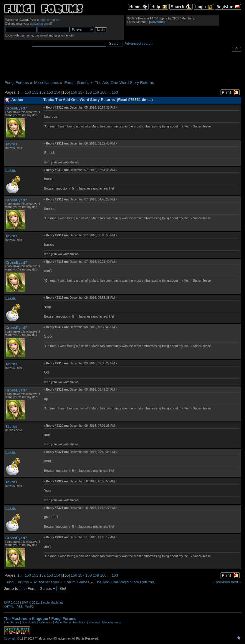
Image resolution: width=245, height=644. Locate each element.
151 (35, 92)
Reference (45, 622)
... (22, 92)
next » (236, 582)
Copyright (10, 639)
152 (43, 92)
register (55, 20)
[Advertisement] (122, 66)
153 (50, 92)
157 (81, 92)
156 (74, 92)
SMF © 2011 (30, 603)
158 (88, 92)
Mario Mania (63, 622)
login (43, 20)
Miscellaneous (111, 622)
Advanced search (139, 44)
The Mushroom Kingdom (26, 619)
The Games (11, 622)
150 (28, 92)
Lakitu (11, 171)
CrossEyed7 (16, 108)
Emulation (80, 622)
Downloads (29, 622)
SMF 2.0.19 (12, 603)
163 (115, 92)
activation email (40, 24)
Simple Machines (52, 603)
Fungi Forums (64, 619)
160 (103, 92)
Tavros (11, 144)
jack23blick (157, 22)
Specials (94, 622)
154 (57, 92)
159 (96, 92)
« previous (221, 582)
